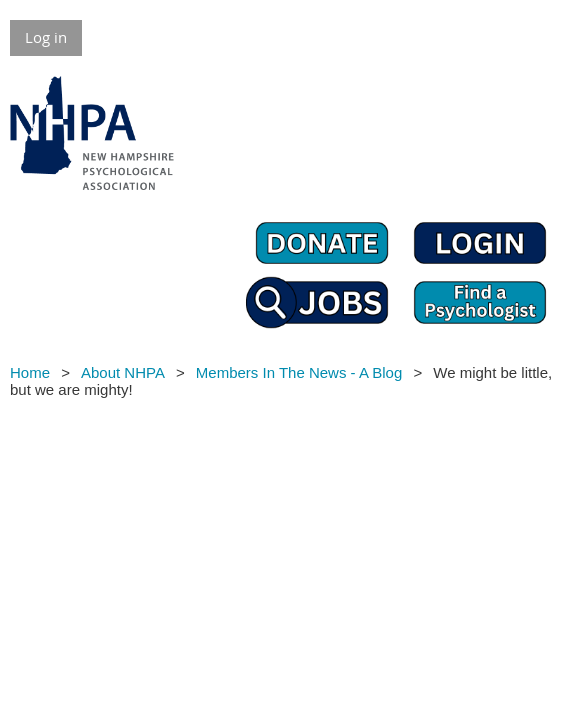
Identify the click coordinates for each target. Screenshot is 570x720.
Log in (46, 37)
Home (30, 372)
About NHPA (123, 372)
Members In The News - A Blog (299, 372)
